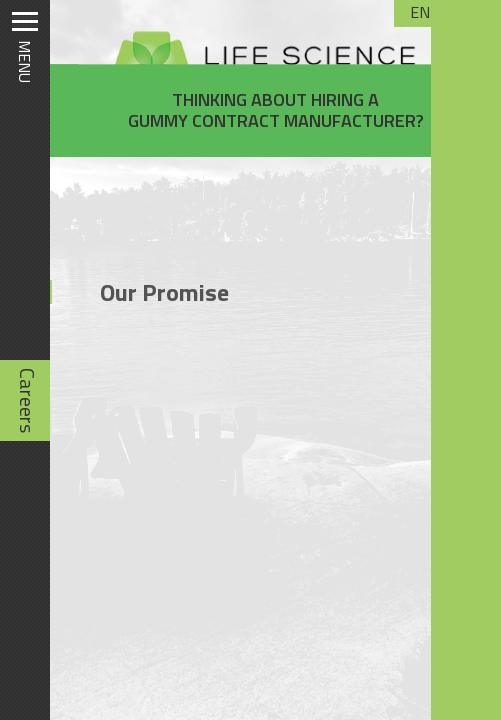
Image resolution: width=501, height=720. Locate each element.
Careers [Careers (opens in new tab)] (27, 400)
